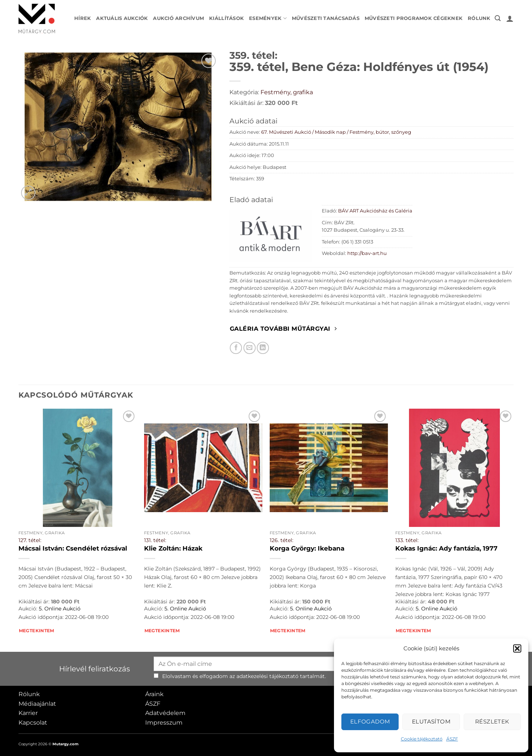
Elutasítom (431, 721)
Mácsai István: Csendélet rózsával (73, 548)
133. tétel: (407, 540)
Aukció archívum (178, 18)
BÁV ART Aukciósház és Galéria (375, 211)
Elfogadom (370, 721)
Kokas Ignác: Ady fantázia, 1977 (446, 548)
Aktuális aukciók (122, 18)
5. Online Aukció (60, 609)
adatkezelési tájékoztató (267, 676)
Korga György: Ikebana (307, 548)
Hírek (83, 18)
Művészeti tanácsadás (326, 18)
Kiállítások (226, 18)
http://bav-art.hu (367, 253)
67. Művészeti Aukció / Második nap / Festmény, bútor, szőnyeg (336, 132)
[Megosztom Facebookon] (236, 348)
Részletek (492, 721)
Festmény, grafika (287, 92)
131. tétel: (155, 540)
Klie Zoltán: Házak (173, 548)
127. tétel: (30, 540)
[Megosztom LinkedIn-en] (263, 348)
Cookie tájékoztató (422, 739)
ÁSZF (452, 739)
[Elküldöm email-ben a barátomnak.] (250, 348)
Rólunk (479, 18)
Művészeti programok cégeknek (414, 18)
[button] (517, 648)
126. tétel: (282, 540)
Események (268, 18)
